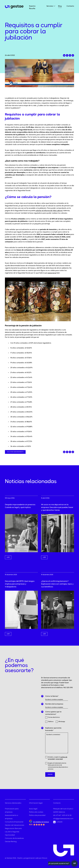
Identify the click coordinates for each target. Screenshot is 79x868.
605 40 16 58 (67, 815)
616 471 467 (57, 815)
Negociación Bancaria (13, 829)
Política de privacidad (37, 815)
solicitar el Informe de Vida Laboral (49, 211)
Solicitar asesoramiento (15, 452)
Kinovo (45, 858)
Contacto (70, 6)
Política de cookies (36, 812)
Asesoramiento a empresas (11, 817)
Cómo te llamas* (52, 696)
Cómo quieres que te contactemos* (53, 713)
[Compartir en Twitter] (70, 55)
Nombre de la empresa (54, 704)
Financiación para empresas (12, 810)
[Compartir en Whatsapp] (73, 55)
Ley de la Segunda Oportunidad (12, 833)
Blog (60, 6)
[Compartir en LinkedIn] (64, 55)
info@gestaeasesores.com (63, 819)
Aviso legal (33, 809)
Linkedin (58, 822)
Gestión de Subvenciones (15, 825)
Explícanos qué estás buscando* (53, 729)
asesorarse (52, 273)
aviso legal (59, 759)
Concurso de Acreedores (14, 838)
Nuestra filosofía (32, 7)
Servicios (50, 6)
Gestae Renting (11, 842)
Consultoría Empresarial (14, 822)
